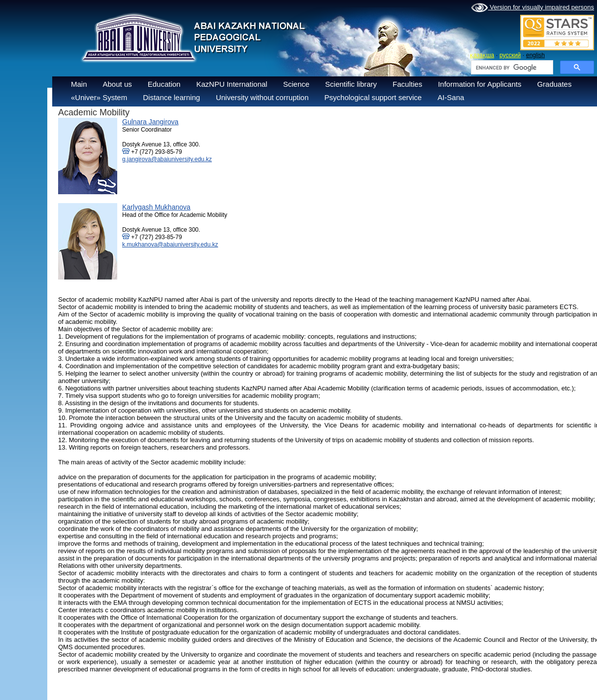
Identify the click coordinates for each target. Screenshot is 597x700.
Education (164, 84)
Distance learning (171, 97)
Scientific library (351, 84)
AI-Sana (451, 97)
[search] (511, 68)
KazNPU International (232, 84)
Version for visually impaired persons (532, 8)
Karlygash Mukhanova (156, 207)
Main (79, 84)
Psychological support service (373, 97)
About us (117, 84)
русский (510, 55)
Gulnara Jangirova (150, 122)
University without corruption (262, 97)
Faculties (407, 84)
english (535, 55)
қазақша (482, 55)
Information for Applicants (480, 84)
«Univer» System (99, 97)
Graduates (554, 84)
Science (296, 84)
